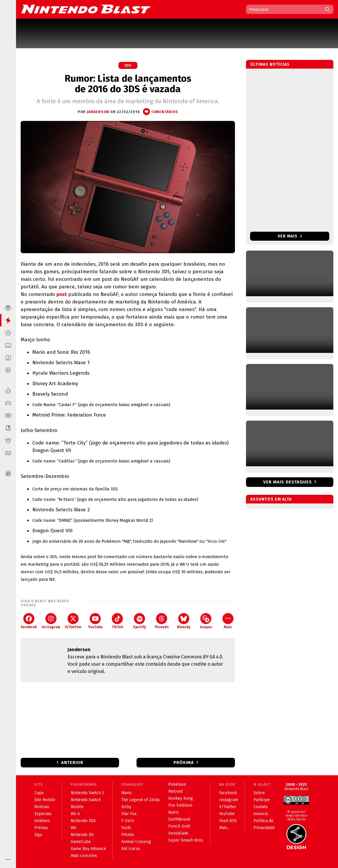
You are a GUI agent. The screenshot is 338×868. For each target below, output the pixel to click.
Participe (262, 800)
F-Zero (128, 821)
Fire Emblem (180, 805)
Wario (174, 812)
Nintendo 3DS (83, 821)
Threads (162, 621)
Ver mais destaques (287, 482)
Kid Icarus (131, 849)
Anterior (72, 762)
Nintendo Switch (86, 800)
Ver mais (290, 236)
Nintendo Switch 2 (87, 793)
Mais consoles (84, 856)
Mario (126, 793)
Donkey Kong (181, 798)
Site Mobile (45, 800)
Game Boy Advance (88, 849)
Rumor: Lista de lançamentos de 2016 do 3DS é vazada (128, 84)
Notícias (42, 807)
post (62, 294)
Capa (39, 793)
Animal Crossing (136, 842)
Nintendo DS (82, 835)
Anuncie (261, 814)
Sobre (259, 793)
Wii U (75, 814)
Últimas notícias (270, 64)
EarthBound (179, 819)
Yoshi (126, 828)
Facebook (29, 621)
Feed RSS (228, 821)
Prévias (41, 828)
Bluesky (184, 621)
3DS (128, 65)
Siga (38, 835)
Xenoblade (178, 833)
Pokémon (177, 784)
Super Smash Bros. (186, 840)
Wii (73, 828)
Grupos (206, 621)
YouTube (95, 621)
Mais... (225, 828)
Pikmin (128, 835)
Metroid (175, 791)
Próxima (184, 762)
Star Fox (129, 814)
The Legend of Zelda (140, 800)
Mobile (77, 807)
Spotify (139, 621)
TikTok (117, 621)
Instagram (51, 621)
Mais (228, 621)
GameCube (81, 842)
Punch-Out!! (179, 826)
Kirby (126, 807)
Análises (42, 821)
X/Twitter (73, 621)
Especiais (43, 814)
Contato (261, 807)
